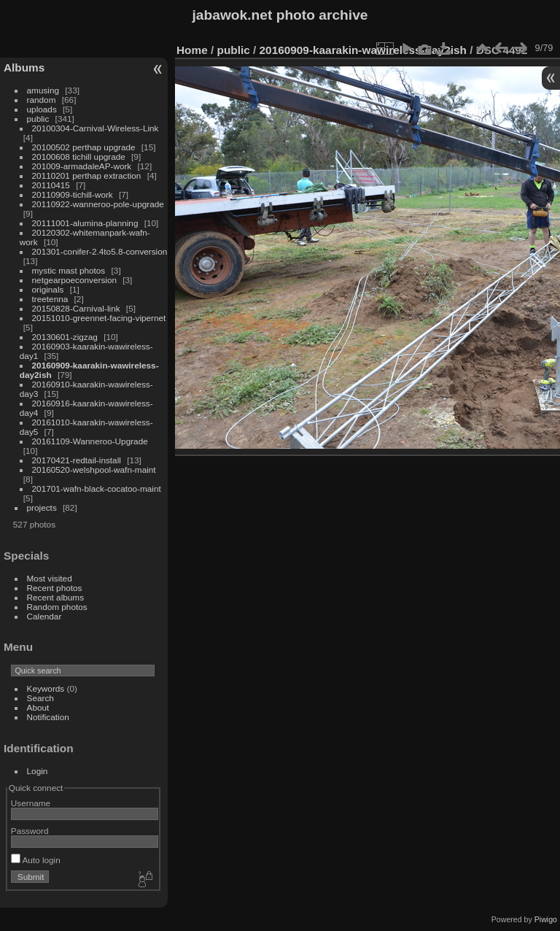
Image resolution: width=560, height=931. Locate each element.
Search (40, 698)
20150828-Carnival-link (76, 308)
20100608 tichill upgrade (79, 157)
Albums (24, 67)
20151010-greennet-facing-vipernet (99, 318)
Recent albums (55, 597)
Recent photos (55, 588)
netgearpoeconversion (74, 280)
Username (31, 803)
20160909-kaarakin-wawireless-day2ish (363, 50)
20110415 (51, 185)
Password (30, 831)
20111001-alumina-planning (85, 223)
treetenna (50, 299)
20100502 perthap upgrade (84, 147)
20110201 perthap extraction (87, 175)
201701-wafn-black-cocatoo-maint (97, 488)
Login (38, 771)
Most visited (50, 578)
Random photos (57, 607)
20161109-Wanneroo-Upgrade (90, 441)
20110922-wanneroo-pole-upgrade (98, 204)
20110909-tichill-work (73, 194)
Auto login (36, 860)
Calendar (44, 616)
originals (48, 289)
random (42, 100)
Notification (48, 717)
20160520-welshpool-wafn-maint (94, 470)
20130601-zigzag (65, 337)
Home (192, 50)
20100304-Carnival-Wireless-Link (96, 128)
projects (42, 507)
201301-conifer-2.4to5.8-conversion (100, 251)
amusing (43, 90)
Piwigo (546, 919)
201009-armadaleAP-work (82, 166)
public (38, 119)
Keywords (46, 688)
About (38, 707)
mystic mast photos (69, 270)
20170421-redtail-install (77, 460)
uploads (42, 109)
